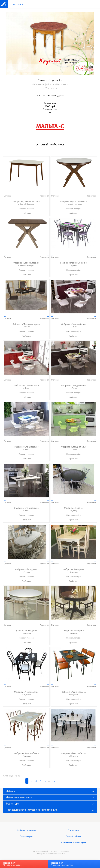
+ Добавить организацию (73, 843)
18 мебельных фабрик (13, 864)
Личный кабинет (73, 836)
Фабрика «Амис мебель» (26, 693)
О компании (73, 830)
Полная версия (27, 836)
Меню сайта (17, 4)
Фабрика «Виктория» (74, 571)
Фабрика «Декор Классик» (26, 203)
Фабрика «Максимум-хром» (74, 264)
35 (54, 781)
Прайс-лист (26, 213)
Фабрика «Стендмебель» (74, 325)
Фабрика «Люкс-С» (74, 509)
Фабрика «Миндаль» (27, 830)
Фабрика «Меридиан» (26, 571)
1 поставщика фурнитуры (62, 864)
